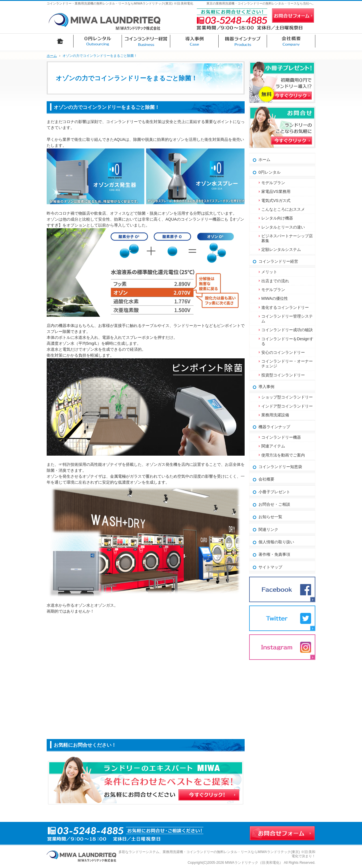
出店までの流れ (275, 281)
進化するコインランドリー (285, 307)
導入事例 (266, 387)
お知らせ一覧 (270, 517)
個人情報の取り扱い (276, 542)
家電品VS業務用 (276, 191)
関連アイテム (273, 446)
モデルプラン (273, 183)
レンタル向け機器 (277, 218)
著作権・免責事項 (274, 554)
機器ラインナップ (274, 427)
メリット (269, 272)
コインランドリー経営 (278, 261)
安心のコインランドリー (283, 352)
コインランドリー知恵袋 (280, 467)
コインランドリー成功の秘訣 (287, 330)
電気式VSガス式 (276, 201)
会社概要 (266, 479)
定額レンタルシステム (281, 249)
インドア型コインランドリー (287, 406)
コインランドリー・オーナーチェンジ (287, 364)
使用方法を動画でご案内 (285, 455)
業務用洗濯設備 (275, 415)
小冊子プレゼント (274, 492)
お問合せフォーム (293, 16)
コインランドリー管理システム (287, 319)
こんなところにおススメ (283, 209)
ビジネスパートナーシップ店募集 (287, 238)
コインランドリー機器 (281, 437)
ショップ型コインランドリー (287, 397)
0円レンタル (270, 172)
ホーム (264, 160)
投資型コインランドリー (283, 375)
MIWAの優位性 (275, 298)
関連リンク (268, 529)
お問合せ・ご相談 (274, 504)
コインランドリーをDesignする (287, 341)
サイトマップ (270, 567)
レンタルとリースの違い (283, 227)
